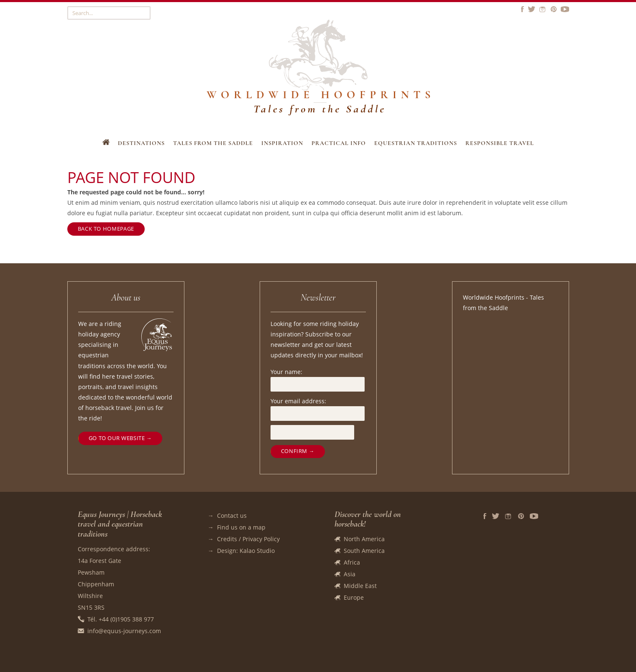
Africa (352, 562)
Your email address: (298, 401)
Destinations (141, 143)
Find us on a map (241, 527)
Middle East (360, 586)
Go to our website (117, 438)
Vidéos (534, 516)
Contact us (232, 515)
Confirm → (298, 451)
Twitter (496, 516)
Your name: (286, 372)
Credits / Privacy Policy (248, 539)
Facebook (485, 516)
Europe (354, 597)
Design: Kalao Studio (246, 551)
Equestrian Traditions (416, 143)
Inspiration (282, 143)
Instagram (509, 516)
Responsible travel (500, 143)
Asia (350, 574)
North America (364, 539)
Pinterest (521, 516)
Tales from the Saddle (213, 143)
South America (364, 551)
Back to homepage (106, 229)
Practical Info (339, 143)
